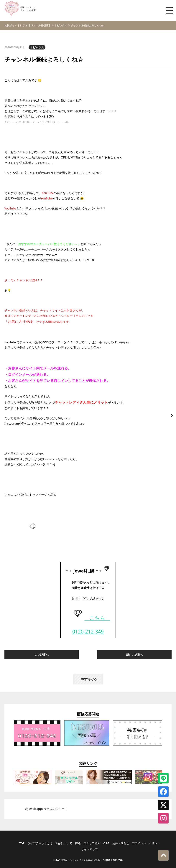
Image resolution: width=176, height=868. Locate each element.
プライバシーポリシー (146, 843)
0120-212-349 (88, 632)
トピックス (37, 47)
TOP (22, 843)
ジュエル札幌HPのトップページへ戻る (30, 495)
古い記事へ (42, 655)
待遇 (78, 843)
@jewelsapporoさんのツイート (46, 809)
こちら (91, 618)
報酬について (64, 843)
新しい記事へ (134, 655)
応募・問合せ (121, 843)
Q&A (106, 843)
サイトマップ (90, 849)
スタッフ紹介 (92, 843)
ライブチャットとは (40, 843)
